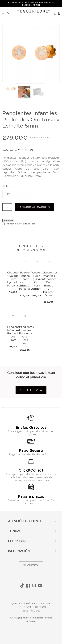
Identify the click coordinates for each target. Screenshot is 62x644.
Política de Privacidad (33, 618)
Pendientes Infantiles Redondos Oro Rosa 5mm (26, 335)
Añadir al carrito (35, 207)
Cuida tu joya (31, 390)
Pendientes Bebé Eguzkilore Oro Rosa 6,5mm (38, 281)
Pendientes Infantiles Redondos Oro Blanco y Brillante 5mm (50, 284)
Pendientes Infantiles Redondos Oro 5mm (14, 333)
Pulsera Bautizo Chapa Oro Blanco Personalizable (29, 281)
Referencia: (10, 150)
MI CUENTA (31, 565)
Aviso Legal (15, 618)
